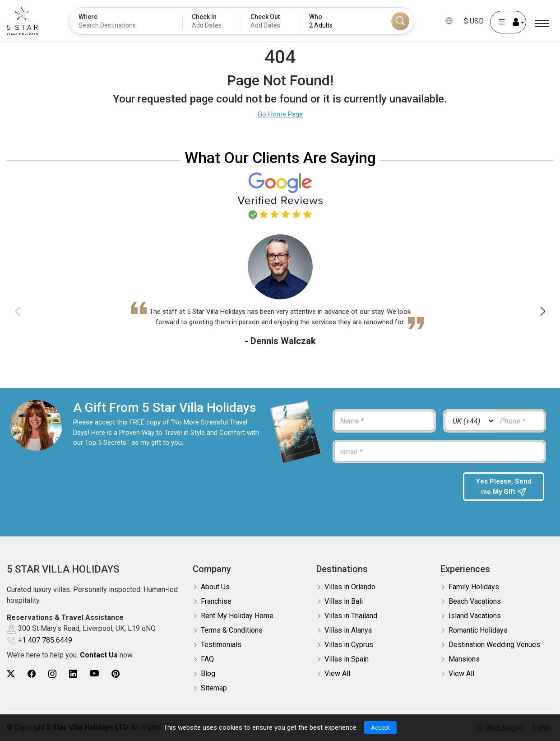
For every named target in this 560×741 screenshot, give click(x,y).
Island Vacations (475, 616)
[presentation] (393, 490)
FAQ (207, 659)
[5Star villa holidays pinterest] (116, 674)
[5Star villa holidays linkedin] (73, 674)
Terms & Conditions (232, 630)
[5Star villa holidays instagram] (52, 674)
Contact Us (99, 655)
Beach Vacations (475, 601)
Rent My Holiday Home (237, 616)
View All (337, 673)
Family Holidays (474, 587)
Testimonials (221, 645)
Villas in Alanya (348, 630)
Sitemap (214, 688)
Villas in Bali (344, 601)
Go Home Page (280, 114)
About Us (215, 587)
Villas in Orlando (350, 587)
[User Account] (508, 22)
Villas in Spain (347, 659)
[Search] (400, 21)
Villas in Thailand (351, 616)
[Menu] (542, 24)
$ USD (474, 21)
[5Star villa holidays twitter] (11, 674)
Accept (381, 727)
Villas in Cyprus (349, 645)
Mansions (464, 659)
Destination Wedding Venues (494, 645)
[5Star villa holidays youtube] (94, 674)
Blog (208, 673)
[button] (543, 312)
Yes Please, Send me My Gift (504, 487)
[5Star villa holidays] (22, 21)
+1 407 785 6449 (45, 640)
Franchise (216, 601)
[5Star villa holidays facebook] (32, 674)
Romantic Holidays (478, 630)
